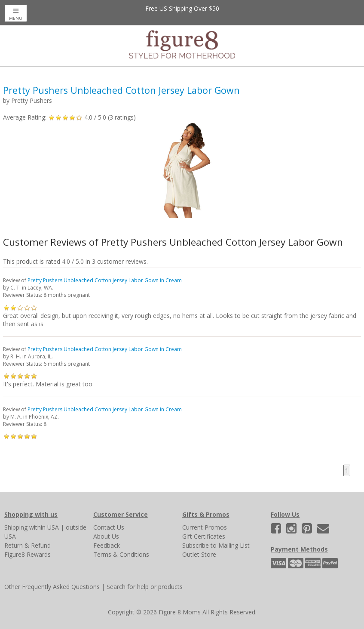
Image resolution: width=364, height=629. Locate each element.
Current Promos (205, 527)
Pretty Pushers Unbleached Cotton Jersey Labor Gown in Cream (105, 280)
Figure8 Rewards (28, 554)
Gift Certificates (204, 536)
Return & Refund (28, 545)
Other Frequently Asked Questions (52, 587)
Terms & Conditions (121, 554)
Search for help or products (145, 587)
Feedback (107, 545)
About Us (106, 536)
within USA (44, 527)
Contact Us (109, 527)
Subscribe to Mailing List (216, 545)
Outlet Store (199, 554)
